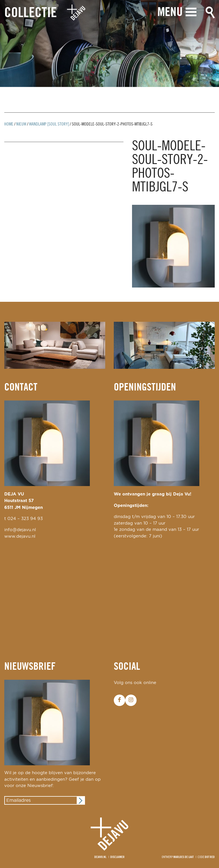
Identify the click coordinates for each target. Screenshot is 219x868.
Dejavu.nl (100, 857)
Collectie (31, 14)
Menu (169, 14)
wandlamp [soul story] (49, 124)
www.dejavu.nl (20, 536)
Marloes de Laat (183, 857)
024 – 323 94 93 (25, 519)
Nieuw (21, 124)
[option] (109, 43)
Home (9, 124)
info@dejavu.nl (20, 530)
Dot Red (210, 857)
